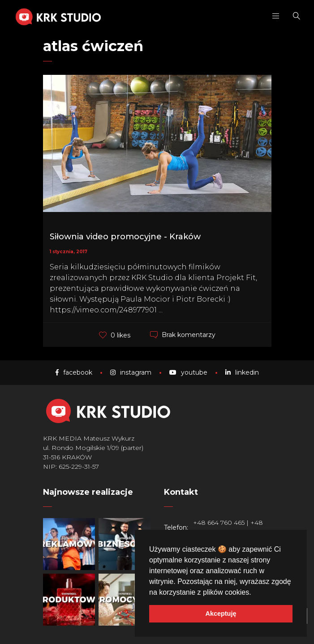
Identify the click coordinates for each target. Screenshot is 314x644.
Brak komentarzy (189, 335)
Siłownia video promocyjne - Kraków (125, 237)
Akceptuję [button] (221, 614)
